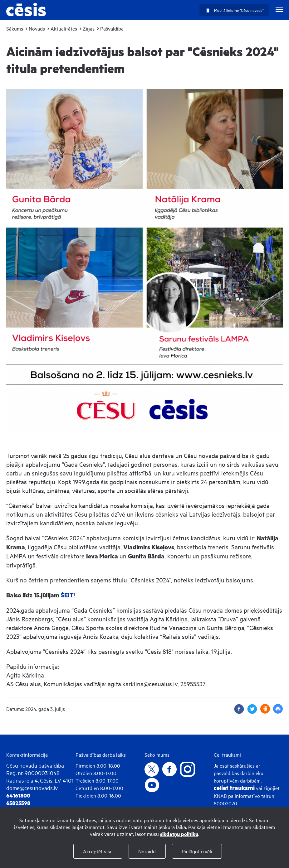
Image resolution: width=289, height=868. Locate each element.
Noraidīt (147, 851)
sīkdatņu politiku (179, 834)
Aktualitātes (64, 28)
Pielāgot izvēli (197, 851)
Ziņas (89, 28)
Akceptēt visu (98, 851)
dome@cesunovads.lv (32, 788)
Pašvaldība (112, 28)
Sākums (15, 28)
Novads (37, 28)
